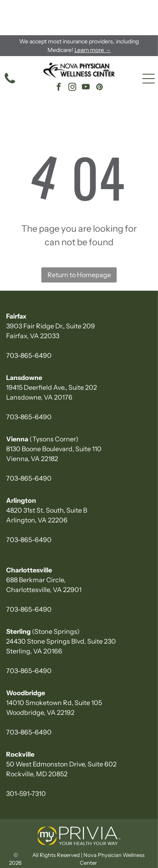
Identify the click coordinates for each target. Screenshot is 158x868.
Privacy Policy (91, 840)
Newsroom (80, 857)
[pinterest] (99, 53)
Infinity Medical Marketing (41, 849)
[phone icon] (10, 47)
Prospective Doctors (125, 857)
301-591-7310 (26, 758)
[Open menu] (149, 43)
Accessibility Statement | (41, 840)
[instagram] (72, 53)
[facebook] (59, 53)
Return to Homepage (79, 240)
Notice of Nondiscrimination (113, 849)
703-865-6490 (29, 320)
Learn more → (93, 15)
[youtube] (86, 53)
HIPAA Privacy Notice (35, 857)
